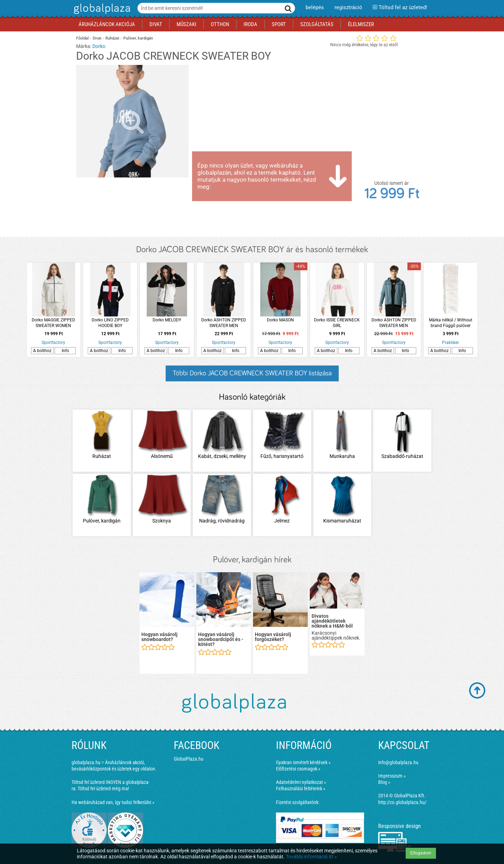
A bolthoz (42, 351)
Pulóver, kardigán (138, 38)
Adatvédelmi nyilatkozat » (301, 782)
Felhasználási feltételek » (301, 789)
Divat (97, 38)
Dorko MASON (280, 320)
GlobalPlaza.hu (189, 759)
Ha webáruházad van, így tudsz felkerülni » (113, 802)
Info (65, 351)
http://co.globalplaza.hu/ (402, 802)
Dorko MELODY (167, 320)
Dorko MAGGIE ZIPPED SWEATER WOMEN (53, 323)
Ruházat (112, 38)
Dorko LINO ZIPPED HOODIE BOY (110, 323)
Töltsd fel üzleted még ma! (103, 789)
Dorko (99, 46)
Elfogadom (421, 853)
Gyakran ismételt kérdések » (303, 762)
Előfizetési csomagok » (298, 769)
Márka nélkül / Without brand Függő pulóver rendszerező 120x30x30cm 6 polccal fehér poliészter (450, 323)
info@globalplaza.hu (398, 762)
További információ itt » (311, 857)
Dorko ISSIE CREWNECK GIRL (337, 323)
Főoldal (82, 38)
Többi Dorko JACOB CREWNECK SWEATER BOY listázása (252, 373)
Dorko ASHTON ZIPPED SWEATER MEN (224, 323)
